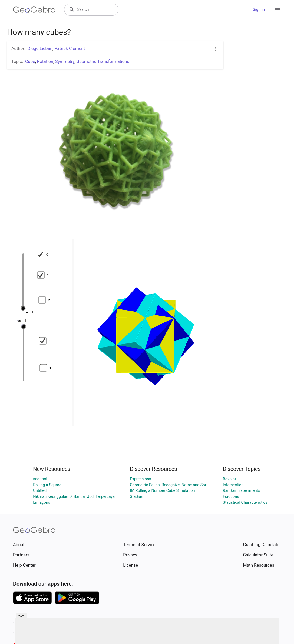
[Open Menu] (278, 10)
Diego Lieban (40, 49)
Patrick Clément (70, 49)
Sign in (259, 10)
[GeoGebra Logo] (34, 10)
